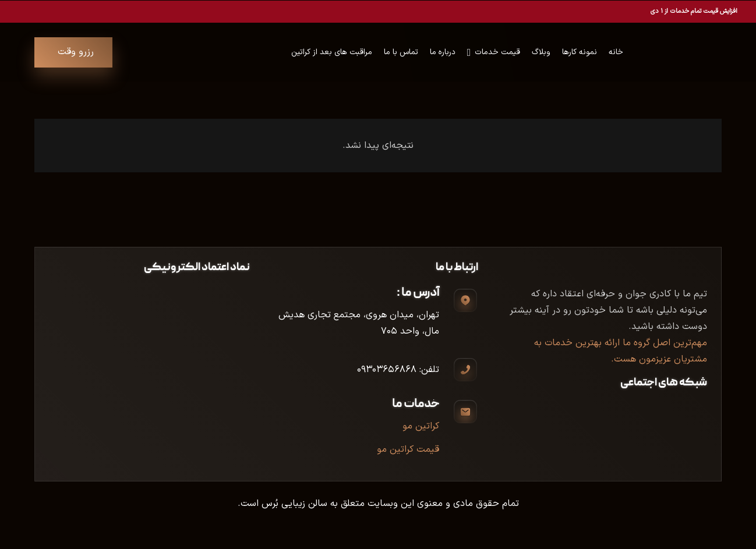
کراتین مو (421, 426)
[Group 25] (661, 52)
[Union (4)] (703, 52)
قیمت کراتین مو (408, 449)
